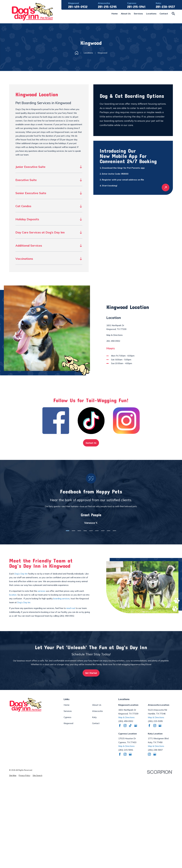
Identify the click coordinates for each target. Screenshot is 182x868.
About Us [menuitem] (126, 14)
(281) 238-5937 (155, 750)
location (13, 595)
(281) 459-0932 (67, 616)
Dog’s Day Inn (21, 574)
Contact (96, 723)
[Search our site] (173, 14)
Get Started (91, 673)
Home (67, 705)
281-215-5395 (107, 7)
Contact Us (91, 443)
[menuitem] (13, 776)
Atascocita (97, 711)
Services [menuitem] (138, 14)
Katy (94, 717)
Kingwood (68, 723)
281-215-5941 (136, 7)
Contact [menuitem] (164, 14)
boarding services (61, 598)
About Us (97, 705)
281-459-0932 (78, 7)
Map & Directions (115, 335)
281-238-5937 (165, 7)
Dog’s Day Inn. (24, 602)
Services (68, 711)
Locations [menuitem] (151, 14)
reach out (71, 608)
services (42, 591)
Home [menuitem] (115, 14)
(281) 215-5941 (126, 750)
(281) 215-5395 (155, 721)
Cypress (67, 717)
